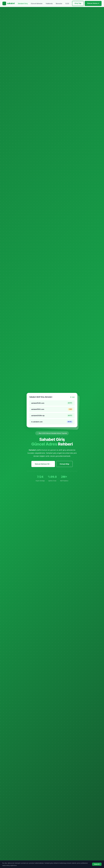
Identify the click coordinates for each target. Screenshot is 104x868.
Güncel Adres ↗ (93, 3)
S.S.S (67, 3)
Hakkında (49, 3)
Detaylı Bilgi (64, 464)
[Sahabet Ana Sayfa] (9, 3)
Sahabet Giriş (23, 3)
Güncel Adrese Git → (43, 464)
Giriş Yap (78, 3)
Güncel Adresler (37, 3)
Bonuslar (59, 3)
